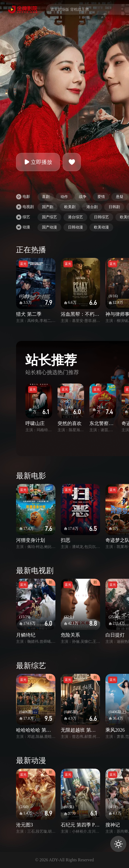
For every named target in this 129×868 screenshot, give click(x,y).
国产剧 (48, 207)
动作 (64, 197)
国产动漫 (50, 227)
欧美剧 (70, 207)
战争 (83, 197)
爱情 (101, 197)
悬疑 (120, 197)
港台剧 (92, 207)
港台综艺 (75, 217)
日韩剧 (114, 207)
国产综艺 (50, 217)
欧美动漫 (101, 227)
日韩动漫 (75, 227)
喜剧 (46, 197)
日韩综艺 (101, 217)
